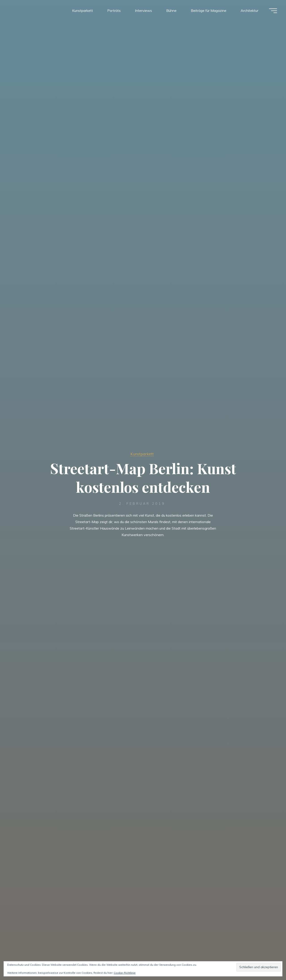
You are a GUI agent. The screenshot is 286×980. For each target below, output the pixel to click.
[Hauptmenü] (273, 11)
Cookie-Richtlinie (125, 973)
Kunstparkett (142, 454)
